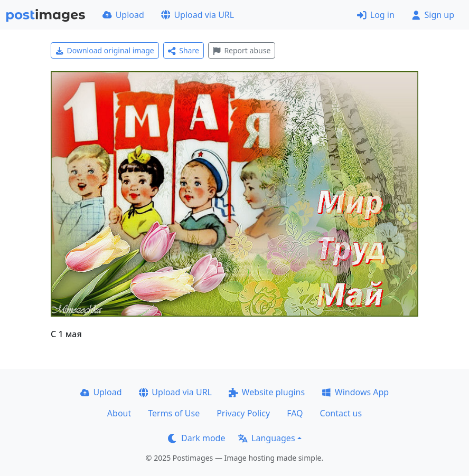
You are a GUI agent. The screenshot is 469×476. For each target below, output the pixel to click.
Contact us (341, 413)
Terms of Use (174, 413)
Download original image (105, 50)
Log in (376, 15)
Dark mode (196, 438)
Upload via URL (198, 15)
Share (184, 50)
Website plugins (267, 392)
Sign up (433, 15)
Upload (123, 15)
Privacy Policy (243, 413)
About (119, 413)
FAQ (295, 413)
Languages (266, 438)
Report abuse (242, 50)
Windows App (355, 392)
